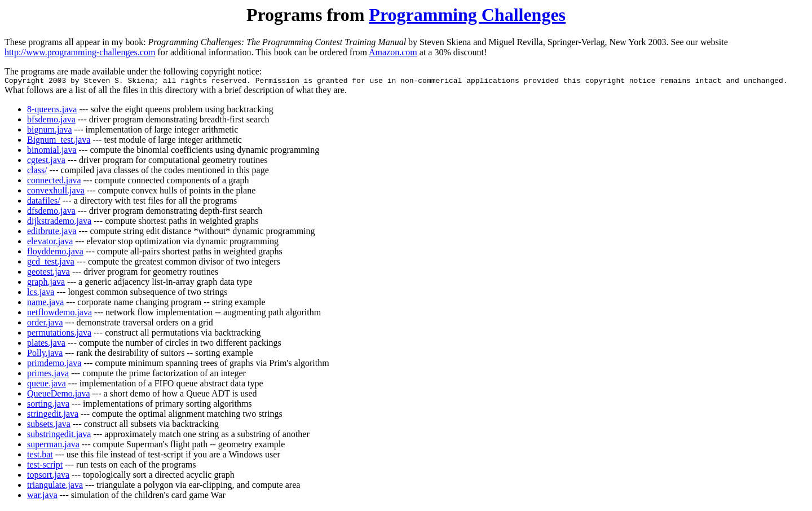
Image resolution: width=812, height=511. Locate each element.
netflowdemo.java (59, 314)
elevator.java (50, 243)
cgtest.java (46, 162)
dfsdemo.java (51, 212)
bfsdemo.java (51, 121)
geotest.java (48, 273)
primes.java (48, 375)
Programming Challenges (467, 15)
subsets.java (49, 426)
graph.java (46, 283)
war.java (42, 497)
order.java (45, 324)
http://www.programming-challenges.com (80, 52)
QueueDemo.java (59, 395)
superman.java (53, 446)
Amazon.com (393, 52)
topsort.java (48, 476)
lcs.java (41, 294)
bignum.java (50, 131)
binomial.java (52, 151)
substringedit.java (59, 436)
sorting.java (48, 405)
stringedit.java (53, 415)
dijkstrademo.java (59, 223)
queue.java (47, 385)
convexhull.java (56, 192)
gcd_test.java (51, 263)
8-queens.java (52, 111)
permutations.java (59, 334)
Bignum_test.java (59, 141)
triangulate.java (55, 486)
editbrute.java (52, 233)
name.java (45, 304)
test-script (45, 466)
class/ (37, 172)
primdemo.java (54, 365)
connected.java (54, 182)
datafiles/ (44, 202)
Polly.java (45, 354)
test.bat (40, 456)
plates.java (46, 344)
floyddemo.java (55, 253)
